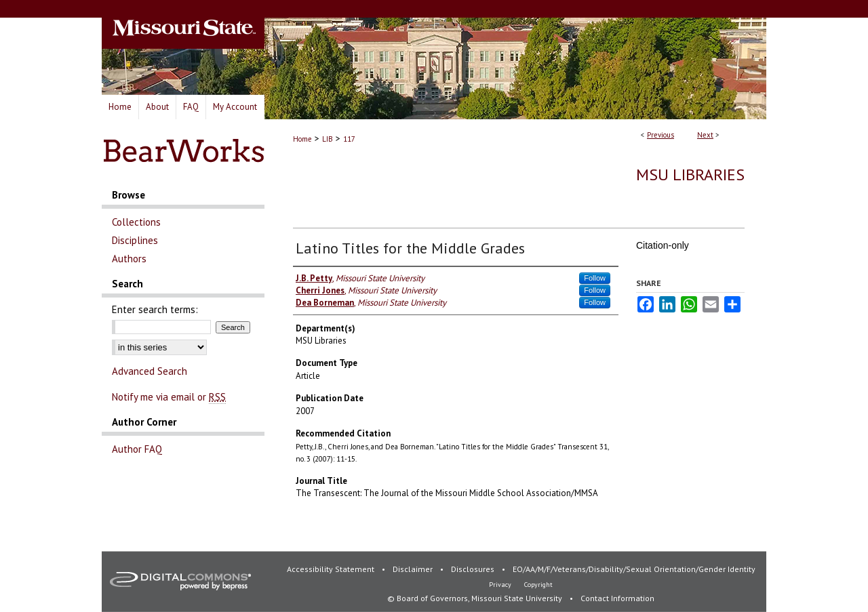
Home (302, 139)
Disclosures (474, 569)
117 (349, 139)
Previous (660, 135)
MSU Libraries (690, 175)
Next (705, 135)
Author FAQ (137, 449)
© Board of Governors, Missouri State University (476, 598)
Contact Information (617, 598)
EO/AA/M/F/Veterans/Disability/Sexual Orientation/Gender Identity (634, 569)
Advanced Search (150, 371)
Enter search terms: (155, 309)
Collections (136, 222)
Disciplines (135, 240)
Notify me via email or (169, 397)
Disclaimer (414, 569)
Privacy (501, 585)
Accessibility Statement (332, 569)
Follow (595, 278)
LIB (328, 139)
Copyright (538, 585)
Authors (129, 259)
